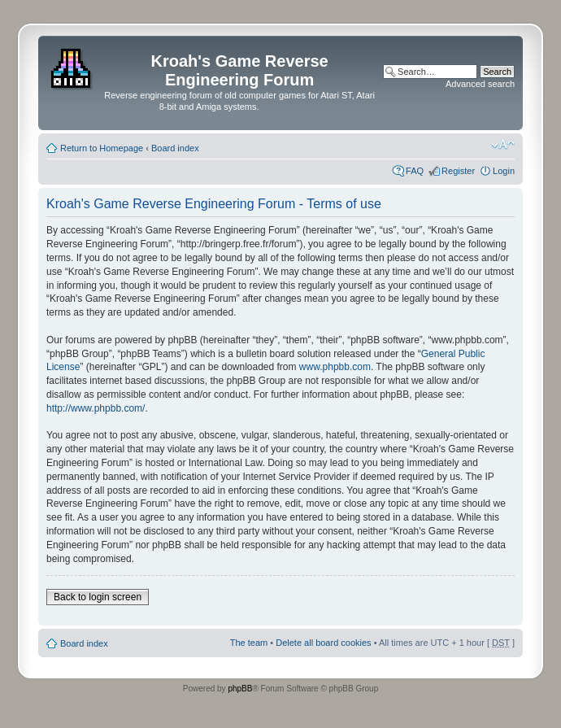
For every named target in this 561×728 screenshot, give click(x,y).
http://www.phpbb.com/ (96, 408)
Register (458, 171)
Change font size (503, 145)
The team (249, 643)
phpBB (240, 689)
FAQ (415, 171)
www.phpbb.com (335, 367)
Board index (175, 148)
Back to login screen (98, 597)
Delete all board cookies (323, 643)
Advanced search (480, 84)
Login (504, 171)
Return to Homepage (102, 148)
